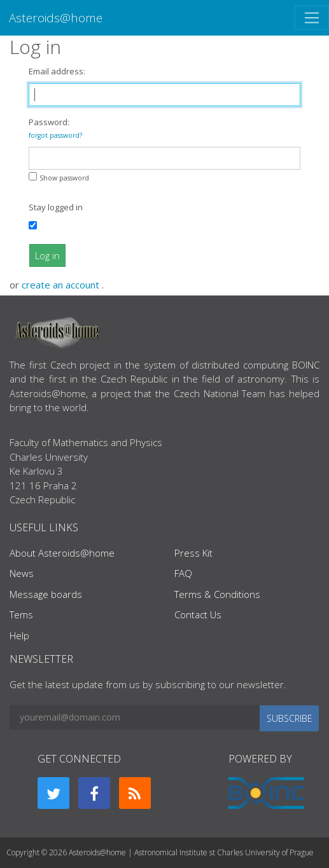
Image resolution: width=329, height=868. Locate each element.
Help (19, 635)
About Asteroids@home (62, 553)
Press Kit (193, 553)
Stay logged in (56, 207)
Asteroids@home (56, 17)
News (22, 573)
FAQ (183, 573)
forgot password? (55, 135)
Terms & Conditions (217, 594)
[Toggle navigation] (312, 18)
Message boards (46, 594)
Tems (21, 614)
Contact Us (198, 614)
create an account (62, 285)
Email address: (57, 71)
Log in (47, 255)
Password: (55, 128)
